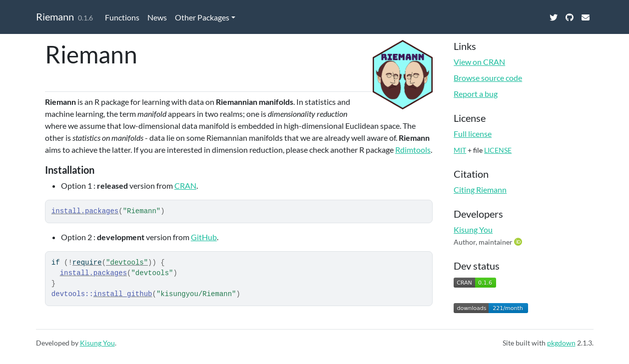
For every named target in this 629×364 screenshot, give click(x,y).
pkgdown (561, 343)
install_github (123, 294)
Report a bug (476, 94)
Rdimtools (413, 150)
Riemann (55, 16)
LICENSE (498, 150)
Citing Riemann (480, 189)
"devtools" (127, 263)
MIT (460, 150)
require (87, 263)
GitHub (204, 237)
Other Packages (202, 17)
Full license (473, 134)
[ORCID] (519, 241)
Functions (122, 17)
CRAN (185, 185)
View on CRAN (479, 62)
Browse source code (488, 78)
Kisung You (473, 229)
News (157, 17)
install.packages (85, 211)
